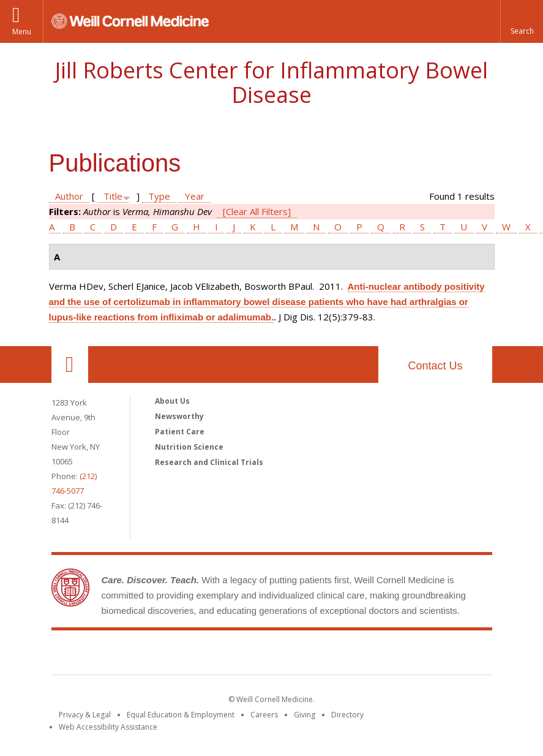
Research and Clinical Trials (209, 462)
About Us (172, 401)
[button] (522, 21)
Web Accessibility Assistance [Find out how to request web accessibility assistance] (108, 727)
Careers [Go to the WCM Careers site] (264, 715)
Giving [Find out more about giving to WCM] (305, 715)
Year (195, 196)
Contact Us (435, 366)
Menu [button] (22, 32)
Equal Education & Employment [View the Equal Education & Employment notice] (181, 715)
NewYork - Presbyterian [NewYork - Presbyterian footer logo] (374, 655)
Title (113, 196)
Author (69, 196)
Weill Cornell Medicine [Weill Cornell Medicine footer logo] (182, 655)
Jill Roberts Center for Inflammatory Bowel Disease (271, 82)
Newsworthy (179, 416)
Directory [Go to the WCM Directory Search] (347, 715)
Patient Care (180, 432)
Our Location (70, 365)
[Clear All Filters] (257, 211)
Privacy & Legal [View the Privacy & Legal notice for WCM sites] (85, 715)
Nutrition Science (189, 447)
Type (159, 196)
